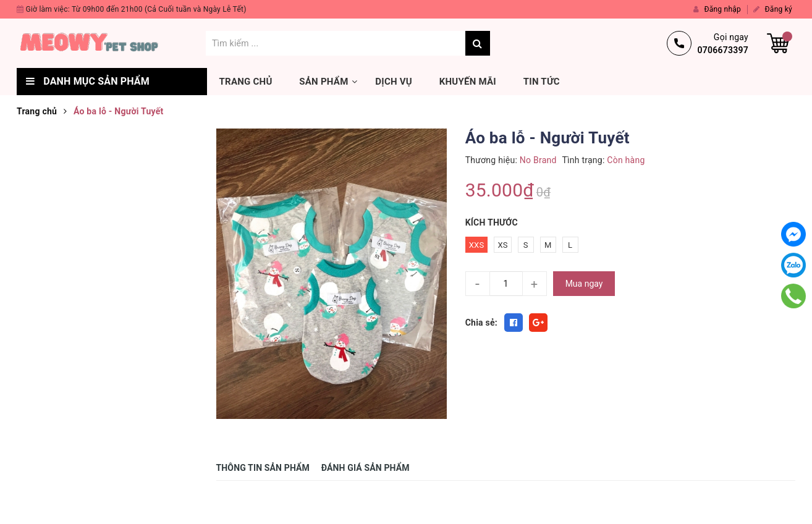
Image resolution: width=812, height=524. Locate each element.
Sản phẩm (324, 82)
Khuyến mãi (468, 82)
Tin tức (542, 82)
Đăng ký (773, 9)
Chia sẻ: (481, 323)
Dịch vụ (394, 82)
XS (502, 245)
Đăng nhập (717, 9)
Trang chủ (246, 82)
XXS (477, 245)
